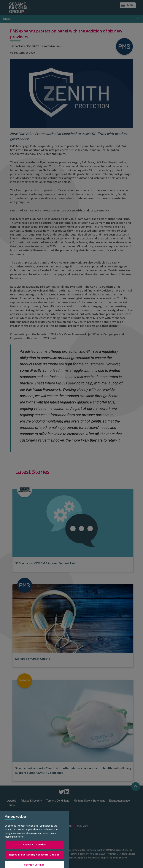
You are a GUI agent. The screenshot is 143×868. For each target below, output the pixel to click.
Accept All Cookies (34, 854)
